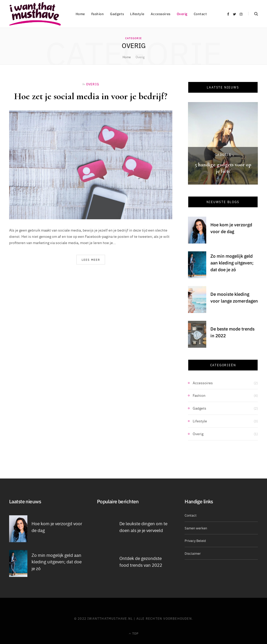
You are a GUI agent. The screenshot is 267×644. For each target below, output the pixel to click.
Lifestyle (137, 14)
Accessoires (161, 14)
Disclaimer (193, 553)
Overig (182, 14)
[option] (223, 143)
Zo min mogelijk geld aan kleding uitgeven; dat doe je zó (232, 263)
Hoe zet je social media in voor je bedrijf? (91, 96)
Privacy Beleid (195, 540)
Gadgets (117, 14)
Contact (200, 14)
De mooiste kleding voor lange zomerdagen (234, 297)
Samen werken (196, 528)
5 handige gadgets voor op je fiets (223, 168)
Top (134, 633)
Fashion (98, 14)
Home (80, 14)
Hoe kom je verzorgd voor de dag (231, 228)
